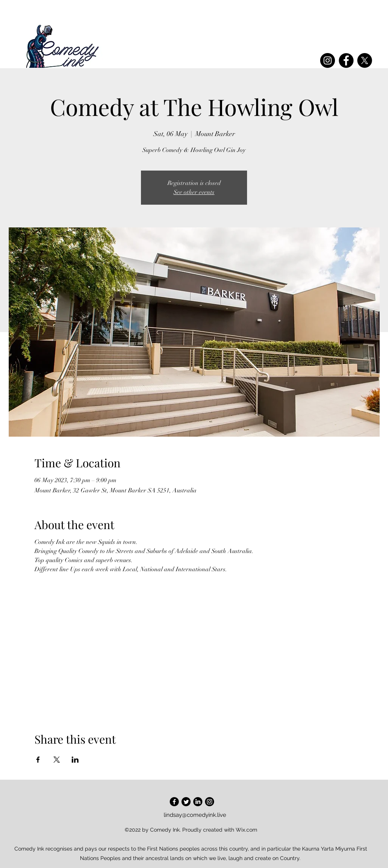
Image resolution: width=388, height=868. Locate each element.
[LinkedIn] (198, 802)
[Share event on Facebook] (38, 760)
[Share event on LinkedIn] (75, 760)
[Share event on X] (57, 760)
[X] (365, 60)
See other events (194, 192)
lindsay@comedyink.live (195, 815)
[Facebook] (346, 60)
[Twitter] (186, 802)
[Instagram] (328, 60)
